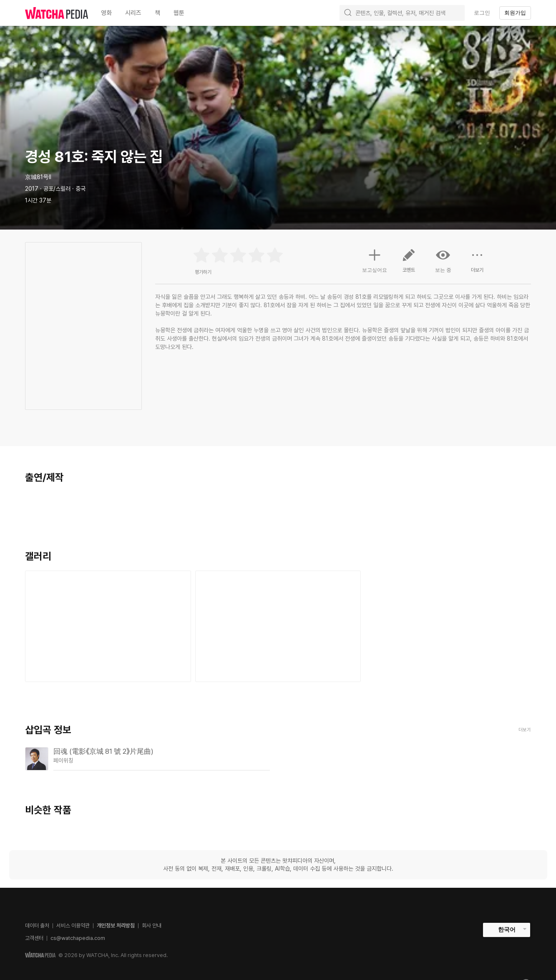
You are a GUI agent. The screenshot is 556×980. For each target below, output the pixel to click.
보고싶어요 (375, 260)
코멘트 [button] (409, 264)
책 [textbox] (157, 13)
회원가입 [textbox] (515, 13)
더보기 (525, 730)
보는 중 (443, 260)
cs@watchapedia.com (78, 938)
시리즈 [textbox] (133, 13)
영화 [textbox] (106, 13)
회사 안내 (152, 926)
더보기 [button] (477, 264)
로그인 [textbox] (482, 13)
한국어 (507, 929)
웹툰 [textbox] (179, 13)
